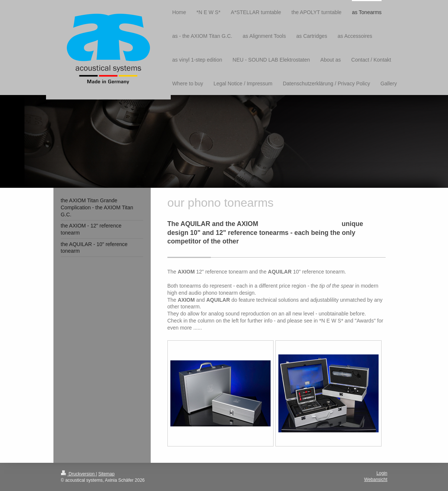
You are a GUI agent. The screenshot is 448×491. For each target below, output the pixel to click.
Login (382, 473)
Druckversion (79, 474)
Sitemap (107, 474)
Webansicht (376, 479)
